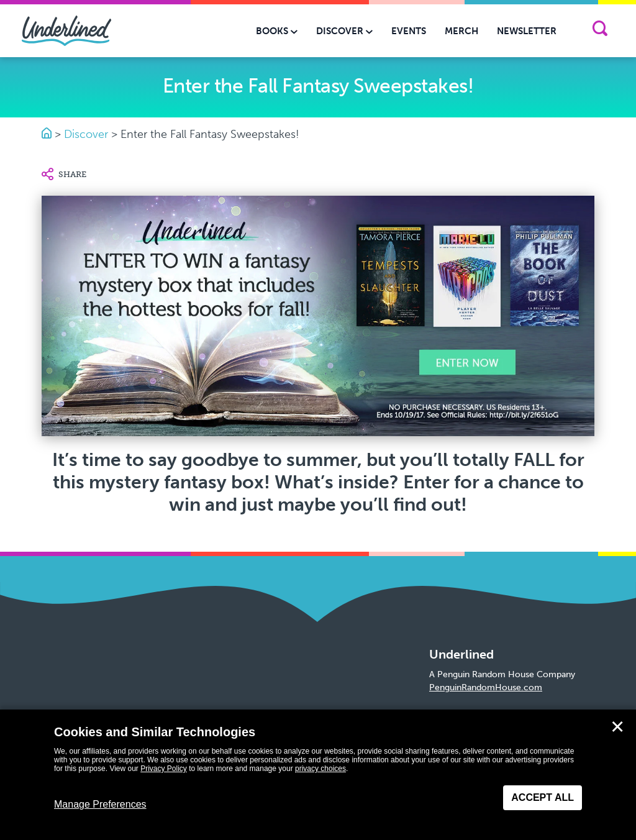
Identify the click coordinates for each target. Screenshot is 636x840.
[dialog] (318, 775)
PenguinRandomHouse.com (486, 687)
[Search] (600, 31)
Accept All (543, 797)
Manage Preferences (100, 804)
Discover (86, 134)
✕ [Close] (617, 727)
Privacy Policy (164, 769)
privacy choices (320, 769)
